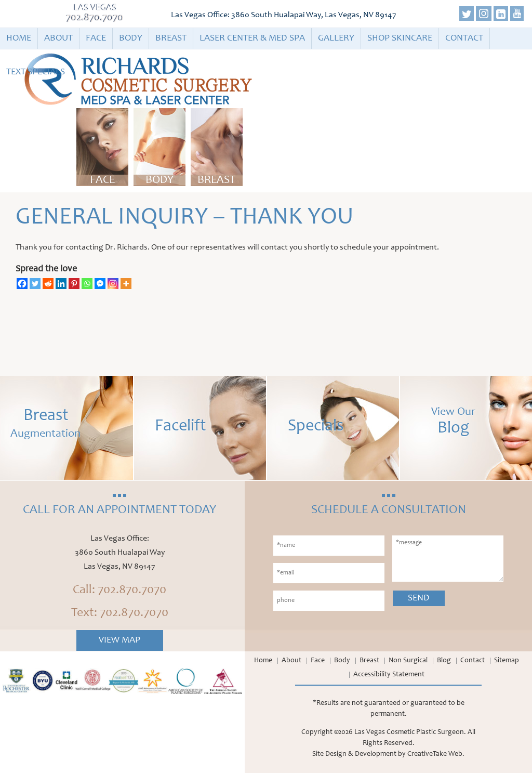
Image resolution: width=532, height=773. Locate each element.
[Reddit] (48, 284)
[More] (126, 284)
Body (131, 38)
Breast (171, 38)
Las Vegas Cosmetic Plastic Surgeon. (410, 732)
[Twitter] (35, 284)
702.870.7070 (95, 18)
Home (19, 38)
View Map (119, 640)
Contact (464, 38)
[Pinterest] (74, 284)
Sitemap (507, 661)
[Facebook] (22, 284)
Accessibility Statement (389, 675)
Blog (444, 661)
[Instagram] (113, 284)
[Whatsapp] (87, 284)
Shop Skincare (400, 38)
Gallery (336, 38)
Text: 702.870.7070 (120, 613)
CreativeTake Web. (436, 754)
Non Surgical (408, 661)
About (58, 38)
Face (96, 38)
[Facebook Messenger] (100, 284)
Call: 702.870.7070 (119, 591)
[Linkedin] (61, 284)
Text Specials (36, 72)
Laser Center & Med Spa (252, 38)
